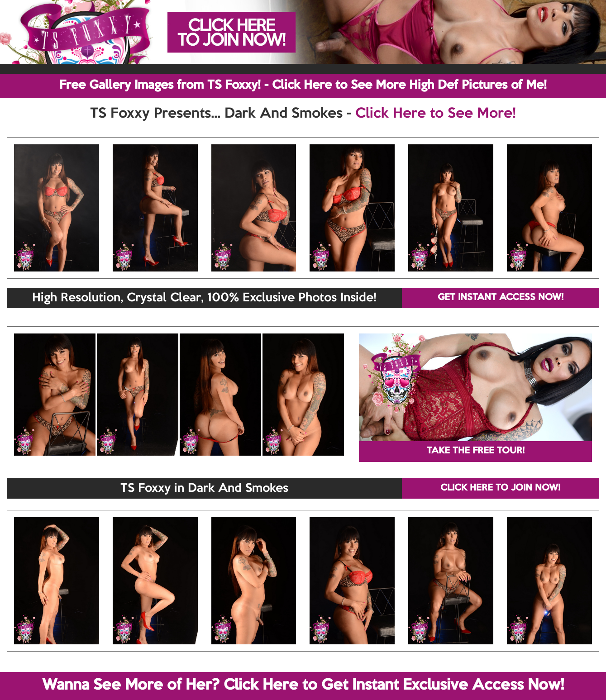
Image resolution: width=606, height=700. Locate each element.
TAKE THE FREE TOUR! (476, 451)
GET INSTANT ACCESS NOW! (501, 298)
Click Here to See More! (436, 114)
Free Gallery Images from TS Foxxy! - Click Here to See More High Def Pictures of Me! (303, 86)
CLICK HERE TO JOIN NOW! (500, 488)
